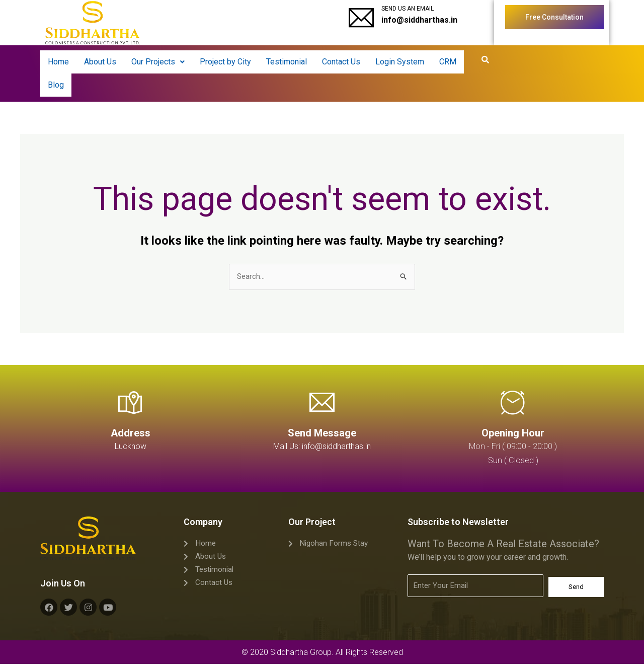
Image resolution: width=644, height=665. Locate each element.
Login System (400, 62)
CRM (448, 62)
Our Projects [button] (158, 62)
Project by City (225, 62)
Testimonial (287, 62)
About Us (100, 62)
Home (58, 62)
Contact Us (341, 62)
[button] (158, 62)
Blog (56, 85)
